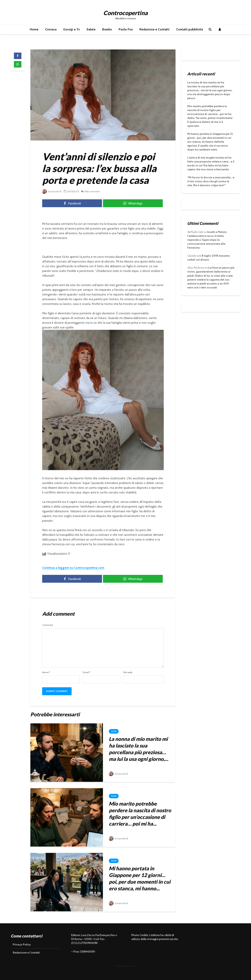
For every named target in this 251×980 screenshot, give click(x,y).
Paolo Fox (126, 29)
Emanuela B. (52, 191)
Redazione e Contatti (154, 29)
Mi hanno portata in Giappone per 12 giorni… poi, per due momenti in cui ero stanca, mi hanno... (140, 878)
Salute (91, 29)
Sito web (128, 672)
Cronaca (51, 29)
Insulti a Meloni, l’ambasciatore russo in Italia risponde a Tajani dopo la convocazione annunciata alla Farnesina (207, 240)
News (114, 731)
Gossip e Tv (71, 29)
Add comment (92, 191)
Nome (46, 672)
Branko (107, 29)
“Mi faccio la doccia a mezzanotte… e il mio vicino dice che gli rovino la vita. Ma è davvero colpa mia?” (211, 181)
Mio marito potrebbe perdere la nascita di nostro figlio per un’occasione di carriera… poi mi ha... (140, 814)
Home (34, 29)
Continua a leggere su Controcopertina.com (73, 568)
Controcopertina (125, 13)
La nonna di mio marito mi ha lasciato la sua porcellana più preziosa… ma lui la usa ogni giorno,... (139, 749)
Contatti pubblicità (189, 29)
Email (87, 672)
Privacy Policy (22, 944)
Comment (48, 625)
